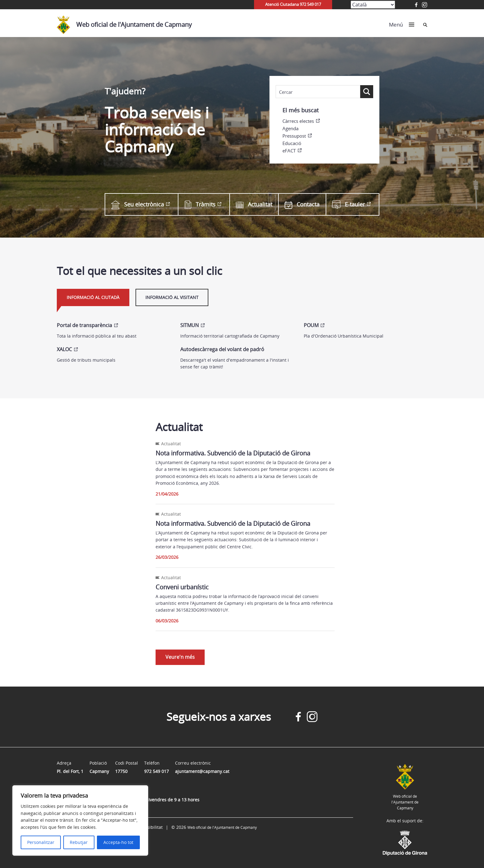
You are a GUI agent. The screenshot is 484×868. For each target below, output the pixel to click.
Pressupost (294, 136)
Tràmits (200, 205)
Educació (292, 143)
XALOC (64, 349)
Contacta (302, 204)
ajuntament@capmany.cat (202, 771)
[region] (80, 820)
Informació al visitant (172, 297)
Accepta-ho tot (118, 842)
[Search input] (318, 92)
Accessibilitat (149, 827)
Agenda (290, 128)
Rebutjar (79, 842)
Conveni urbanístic (182, 587)
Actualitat (254, 204)
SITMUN (190, 325)
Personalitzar (41, 842)
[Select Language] (373, 5)
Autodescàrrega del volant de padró (222, 349)
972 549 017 (156, 771)
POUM (311, 325)
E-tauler (348, 205)
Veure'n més (180, 657)
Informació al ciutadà (93, 297)
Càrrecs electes (298, 121)
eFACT (289, 151)
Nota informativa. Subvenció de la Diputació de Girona (233, 453)
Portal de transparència (84, 325)
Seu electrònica (138, 204)
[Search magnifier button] (367, 92)
